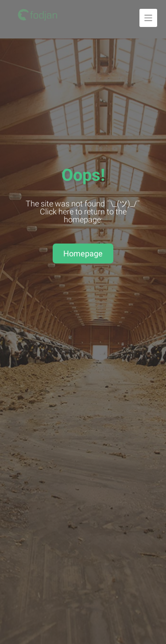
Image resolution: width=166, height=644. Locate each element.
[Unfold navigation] (149, 18)
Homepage (83, 253)
